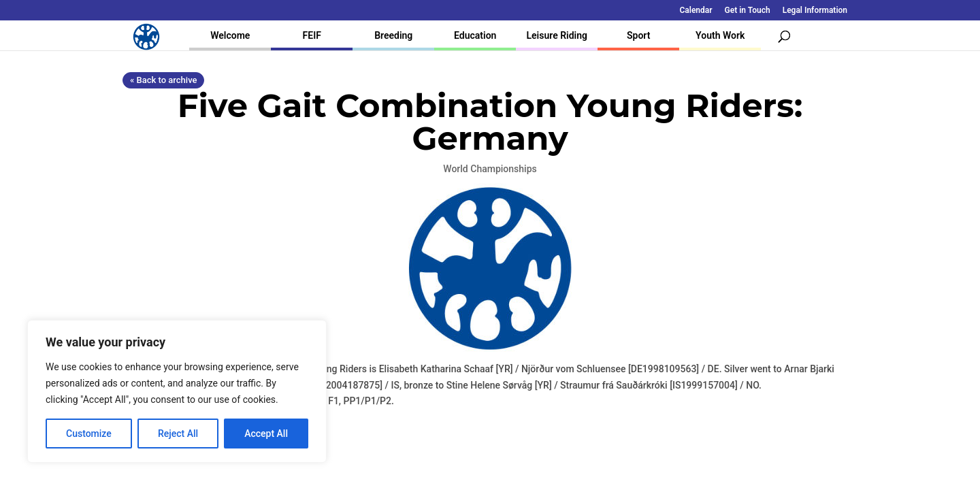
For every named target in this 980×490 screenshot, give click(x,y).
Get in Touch (748, 11)
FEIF (312, 35)
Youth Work (720, 35)
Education (475, 35)
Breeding (393, 35)
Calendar (696, 11)
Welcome (230, 35)
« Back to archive (163, 80)
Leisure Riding (557, 35)
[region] (177, 391)
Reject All (178, 434)
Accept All (266, 434)
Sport (638, 35)
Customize (89, 434)
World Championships (490, 169)
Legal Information (815, 11)
